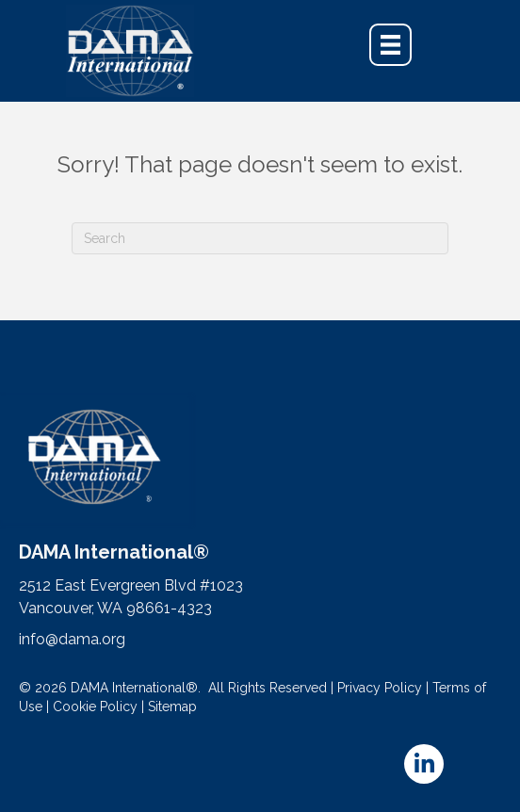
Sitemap (172, 706)
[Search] (260, 238)
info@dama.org (72, 639)
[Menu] (390, 45)
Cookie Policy (95, 706)
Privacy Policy (380, 688)
